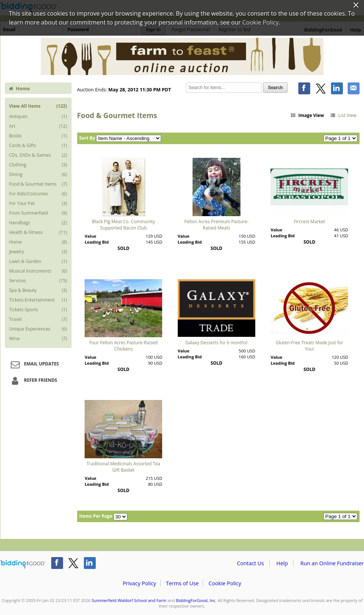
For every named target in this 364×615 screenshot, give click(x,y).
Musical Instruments (38, 271)
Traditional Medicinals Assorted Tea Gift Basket (124, 467)
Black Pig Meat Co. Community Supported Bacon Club (124, 225)
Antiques (38, 117)
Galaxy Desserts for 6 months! (217, 343)
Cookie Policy (225, 583)
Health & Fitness (38, 232)
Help (282, 563)
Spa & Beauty (38, 290)
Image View (307, 115)
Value (90, 236)
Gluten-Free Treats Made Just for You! (309, 346)
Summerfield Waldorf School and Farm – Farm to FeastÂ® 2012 (182, 56)
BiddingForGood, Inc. (196, 600)
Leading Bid (97, 242)
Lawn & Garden (38, 261)
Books (38, 136)
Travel (38, 319)
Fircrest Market (309, 222)
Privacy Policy (140, 583)
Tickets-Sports (38, 310)
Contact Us (251, 563)
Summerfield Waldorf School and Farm (129, 600)
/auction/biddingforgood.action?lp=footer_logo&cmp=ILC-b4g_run (23, 564)
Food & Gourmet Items (38, 184)
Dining (38, 175)
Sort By (87, 138)
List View (343, 115)
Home (19, 88)
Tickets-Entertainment (38, 300)
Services (38, 281)
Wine (38, 339)
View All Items (38, 106)
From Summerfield (38, 213)
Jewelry (38, 252)
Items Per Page (96, 516)
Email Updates (34, 364)
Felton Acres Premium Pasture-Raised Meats (217, 225)
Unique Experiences (38, 329)
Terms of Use (182, 583)
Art (38, 126)
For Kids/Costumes (38, 194)
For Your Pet (38, 204)
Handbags (38, 223)
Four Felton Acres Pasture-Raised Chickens (124, 346)
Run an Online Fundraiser (332, 563)
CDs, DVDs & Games (38, 155)
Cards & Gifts (38, 146)
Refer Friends (33, 381)
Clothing (38, 165)
